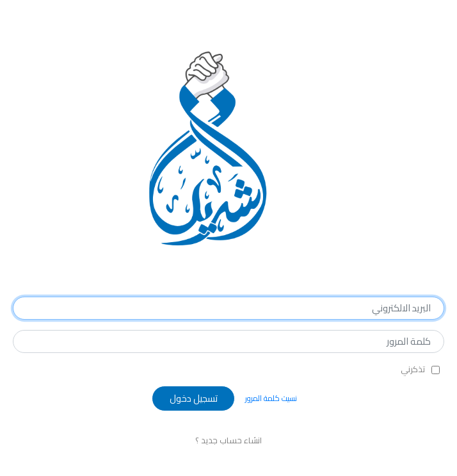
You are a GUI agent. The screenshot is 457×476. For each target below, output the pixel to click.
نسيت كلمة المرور (271, 398)
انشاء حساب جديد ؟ (228, 440)
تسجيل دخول (194, 398)
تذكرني (413, 370)
